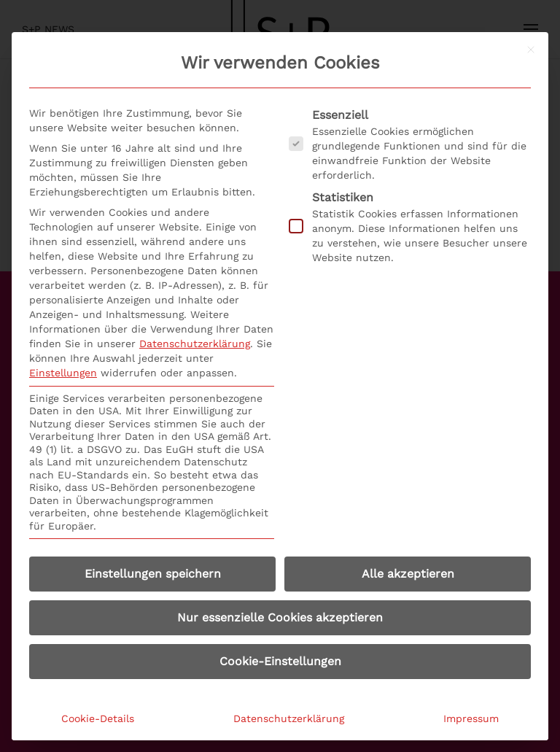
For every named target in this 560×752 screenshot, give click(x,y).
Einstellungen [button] (63, 373)
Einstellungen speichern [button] (153, 574)
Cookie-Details (98, 718)
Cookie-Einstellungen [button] (280, 661)
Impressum (471, 718)
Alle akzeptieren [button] (408, 574)
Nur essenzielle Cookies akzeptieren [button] (280, 617)
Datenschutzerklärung (195, 344)
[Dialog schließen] (531, 50)
